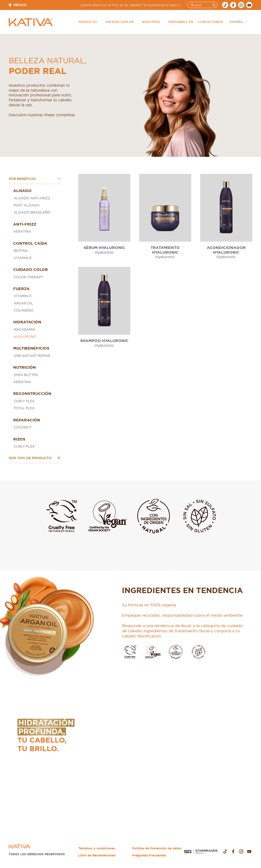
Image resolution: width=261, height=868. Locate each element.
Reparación (27, 420)
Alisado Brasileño (32, 212)
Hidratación (27, 322)
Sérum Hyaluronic (104, 248)
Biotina (21, 251)
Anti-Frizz (25, 224)
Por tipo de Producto (30, 458)
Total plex (24, 408)
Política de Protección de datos (157, 848)
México (20, 5)
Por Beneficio (22, 179)
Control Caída (30, 243)
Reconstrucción (32, 393)
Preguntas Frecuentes (149, 855)
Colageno (24, 310)
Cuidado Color (31, 269)
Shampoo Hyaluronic (104, 341)
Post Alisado (27, 205)
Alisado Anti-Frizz (32, 198)
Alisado (22, 191)
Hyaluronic (25, 337)
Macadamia (24, 329)
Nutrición (25, 367)
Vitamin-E (23, 258)
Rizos (19, 439)
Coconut (23, 427)
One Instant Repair (32, 356)
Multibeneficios (31, 348)
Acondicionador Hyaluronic (226, 250)
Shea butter (26, 375)
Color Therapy (28, 277)
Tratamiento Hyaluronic (165, 250)
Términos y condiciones (97, 848)
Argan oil (23, 303)
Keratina (22, 231)
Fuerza (21, 289)
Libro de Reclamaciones (97, 855)
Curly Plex (24, 401)
